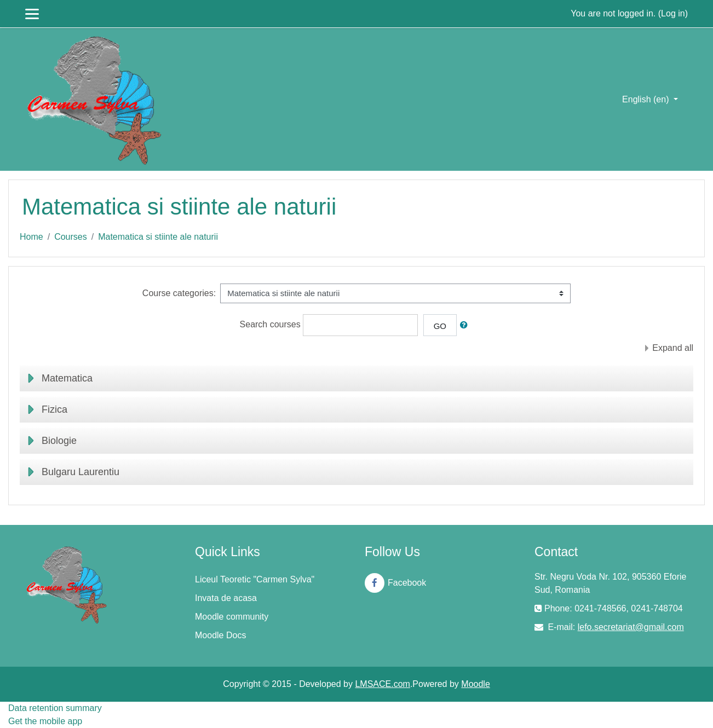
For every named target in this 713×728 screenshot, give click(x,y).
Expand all (673, 348)
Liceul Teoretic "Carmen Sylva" (255, 579)
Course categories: (179, 293)
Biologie (59, 441)
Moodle (475, 684)
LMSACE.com (382, 684)
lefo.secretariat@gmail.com (631, 627)
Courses (71, 237)
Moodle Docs (220, 635)
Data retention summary (55, 708)
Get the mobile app (45, 721)
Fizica (54, 409)
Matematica (67, 378)
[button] (466, 325)
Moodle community (232, 617)
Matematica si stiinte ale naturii (158, 237)
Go (440, 326)
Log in (673, 13)
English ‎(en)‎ (647, 99)
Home (31, 237)
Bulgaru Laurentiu (81, 472)
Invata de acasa (226, 598)
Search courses (270, 324)
